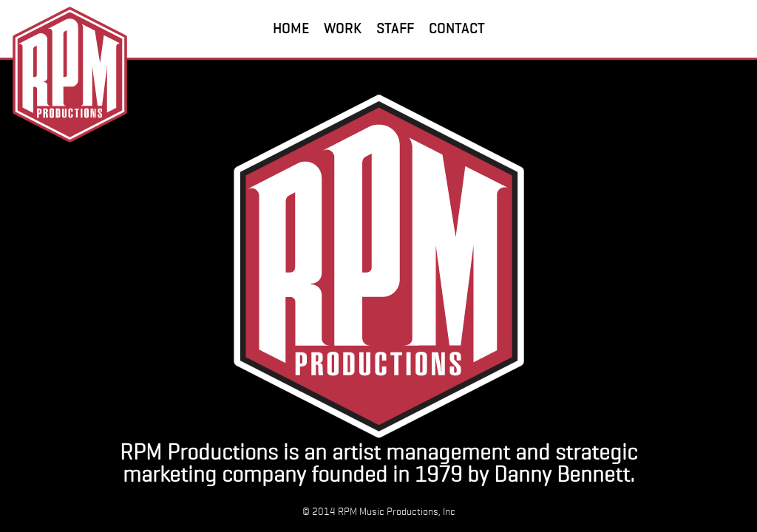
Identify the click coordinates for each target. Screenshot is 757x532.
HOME (291, 28)
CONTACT (457, 28)
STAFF (395, 28)
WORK (343, 28)
